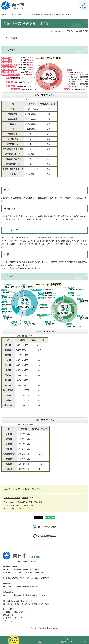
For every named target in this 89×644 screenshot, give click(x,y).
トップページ (12, 14)
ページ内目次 (11, 38)
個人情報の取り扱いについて (14, 612)
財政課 (46, 14)
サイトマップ (7, 621)
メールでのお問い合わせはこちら (17, 508)
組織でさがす (22, 14)
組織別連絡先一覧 (14, 578)
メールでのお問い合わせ (38, 578)
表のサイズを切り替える (45, 95)
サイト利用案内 (8, 609)
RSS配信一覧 (8, 615)
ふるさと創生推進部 (12, 498)
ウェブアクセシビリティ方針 (13, 618)
